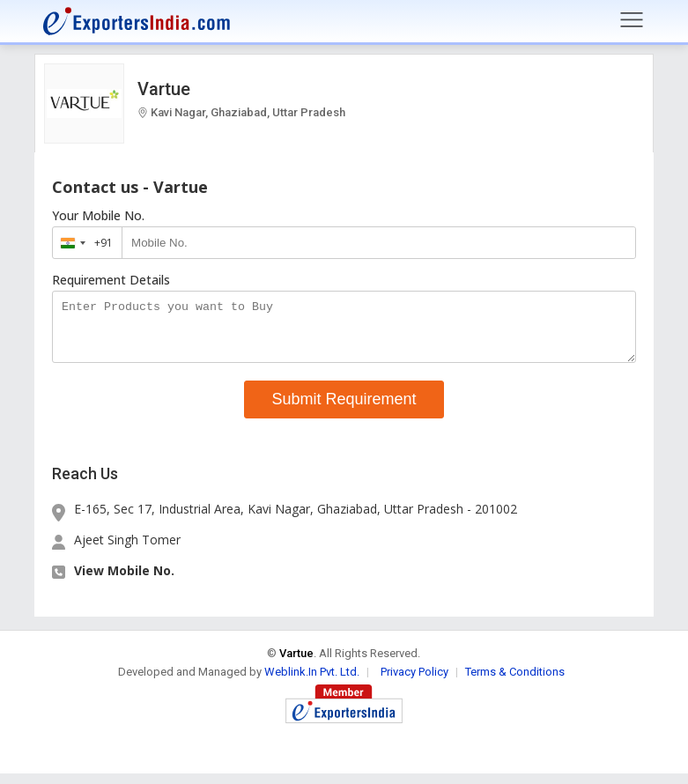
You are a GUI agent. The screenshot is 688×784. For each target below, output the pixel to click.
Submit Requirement (344, 410)
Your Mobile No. (98, 216)
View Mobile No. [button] (124, 581)
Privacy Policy (414, 682)
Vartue (164, 89)
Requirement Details (111, 280)
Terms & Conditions (515, 682)
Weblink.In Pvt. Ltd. (312, 682)
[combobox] (83, 243)
